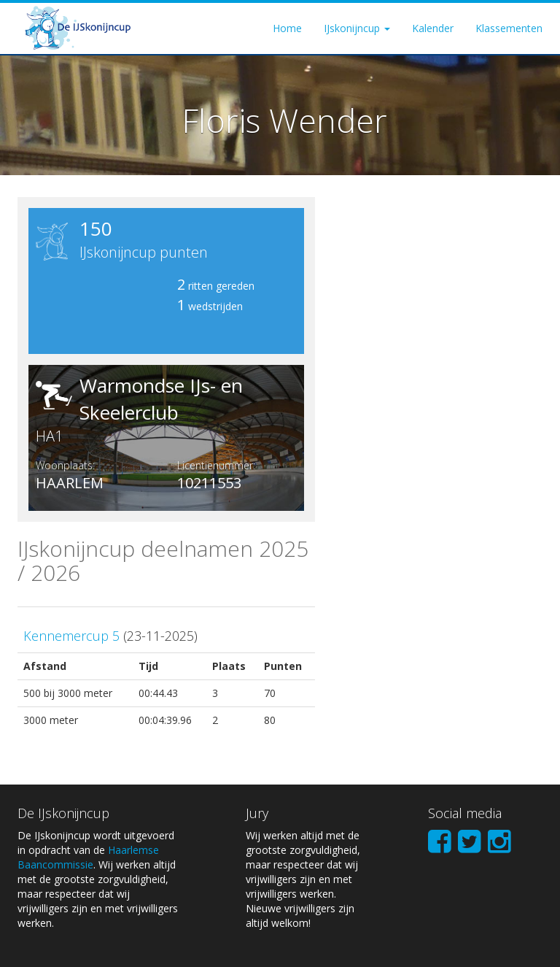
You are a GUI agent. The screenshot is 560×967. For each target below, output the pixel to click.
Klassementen (509, 28)
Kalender (433, 28)
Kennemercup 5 (71, 636)
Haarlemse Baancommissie (88, 857)
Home (287, 28)
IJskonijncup (357, 28)
